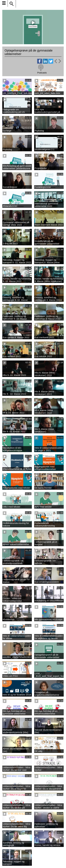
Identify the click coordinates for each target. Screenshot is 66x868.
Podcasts (42, 73)
